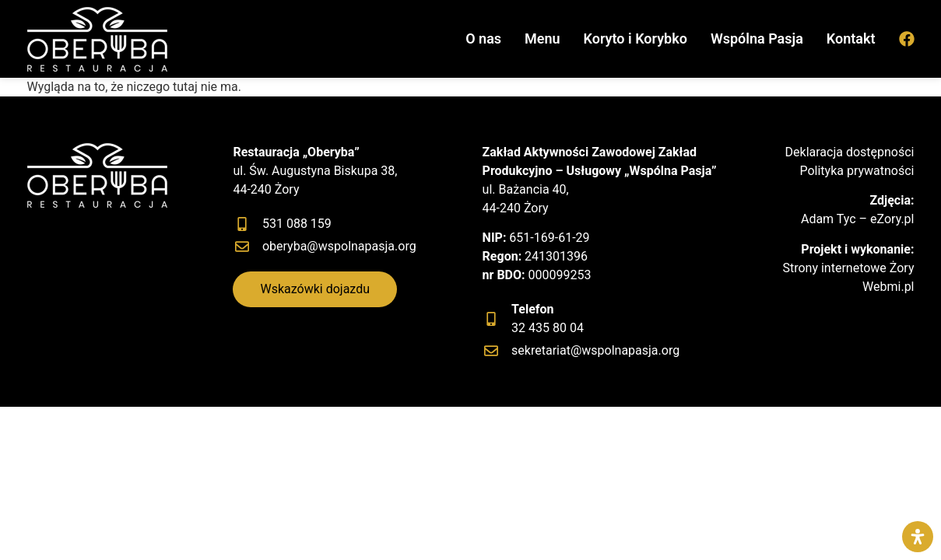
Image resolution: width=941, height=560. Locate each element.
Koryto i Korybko (636, 39)
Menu (542, 39)
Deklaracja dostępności (850, 152)
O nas (483, 39)
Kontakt (851, 39)
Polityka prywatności (857, 171)
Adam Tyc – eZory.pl (858, 219)
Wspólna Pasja (757, 39)
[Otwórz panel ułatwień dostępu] (918, 537)
